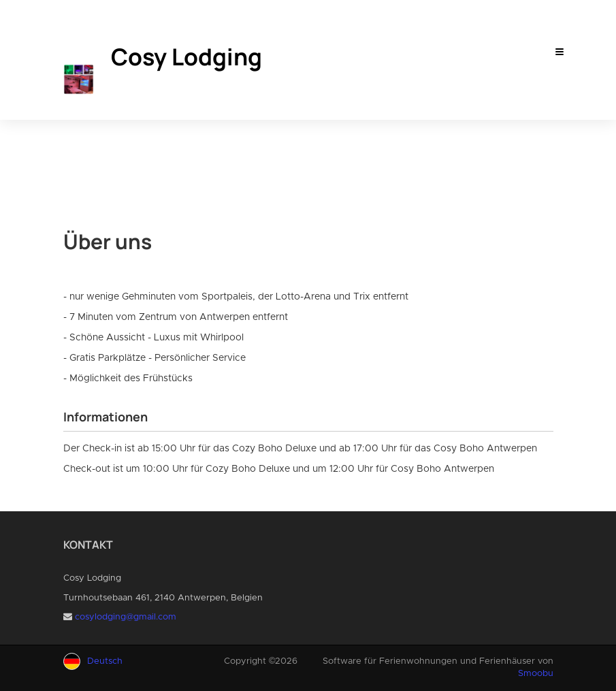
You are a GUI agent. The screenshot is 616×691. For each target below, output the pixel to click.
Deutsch (105, 661)
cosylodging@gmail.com (126, 617)
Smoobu (536, 674)
